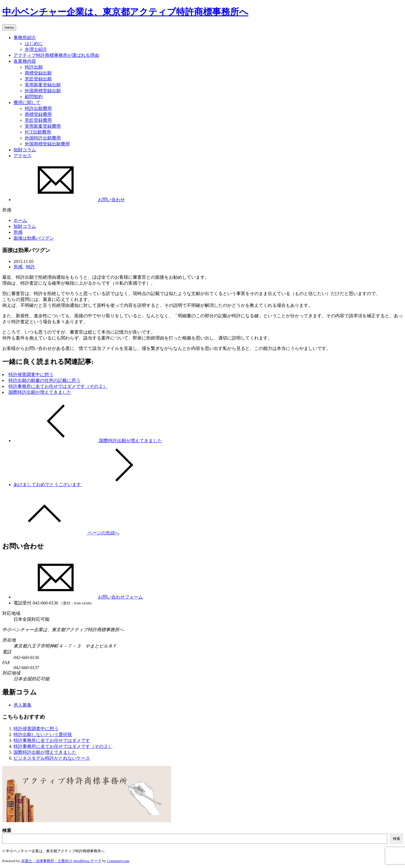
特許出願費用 (38, 108)
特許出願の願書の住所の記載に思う (44, 380)
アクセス (22, 156)
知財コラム (25, 150)
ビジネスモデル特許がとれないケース (52, 758)
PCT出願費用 (38, 132)
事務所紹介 (25, 38)
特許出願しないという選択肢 (43, 735)
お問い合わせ (69, 200)
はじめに (34, 43)
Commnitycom (118, 861)
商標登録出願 (38, 73)
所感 (18, 232)
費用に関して (27, 103)
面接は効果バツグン (34, 238)
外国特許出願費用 (43, 138)
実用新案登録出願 (43, 85)
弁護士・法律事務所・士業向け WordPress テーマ (61, 861)
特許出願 (34, 67)
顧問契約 (34, 97)
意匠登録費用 (38, 120)
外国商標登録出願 (43, 91)
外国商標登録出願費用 (47, 144)
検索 (7, 830)
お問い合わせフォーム (78, 597)
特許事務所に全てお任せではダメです (52, 740)
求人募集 (22, 705)
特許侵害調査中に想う (31, 375)
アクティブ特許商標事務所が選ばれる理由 (56, 55)
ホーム (20, 220)
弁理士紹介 (36, 49)
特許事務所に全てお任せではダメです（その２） (58, 386)
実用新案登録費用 (43, 126)
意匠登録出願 (38, 79)
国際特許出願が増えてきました (40, 392)
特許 (31, 267)
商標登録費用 (38, 114)
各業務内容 (25, 61)
